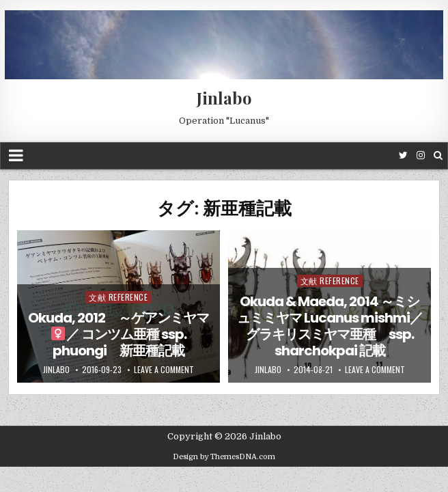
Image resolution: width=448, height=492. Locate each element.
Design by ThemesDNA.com (224, 457)
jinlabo (56, 370)
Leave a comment (164, 370)
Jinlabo (224, 98)
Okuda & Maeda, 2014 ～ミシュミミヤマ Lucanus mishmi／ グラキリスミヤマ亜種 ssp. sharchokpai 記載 (330, 326)
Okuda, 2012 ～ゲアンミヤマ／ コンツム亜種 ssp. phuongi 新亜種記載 (118, 334)
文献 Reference (118, 297)
